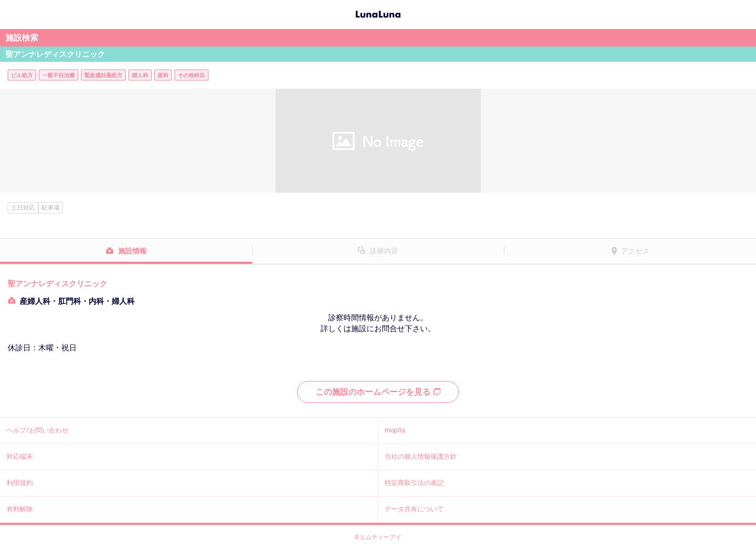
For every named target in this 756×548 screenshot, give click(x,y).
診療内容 (384, 251)
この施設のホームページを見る (378, 392)
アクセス (635, 251)
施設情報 (132, 251)
